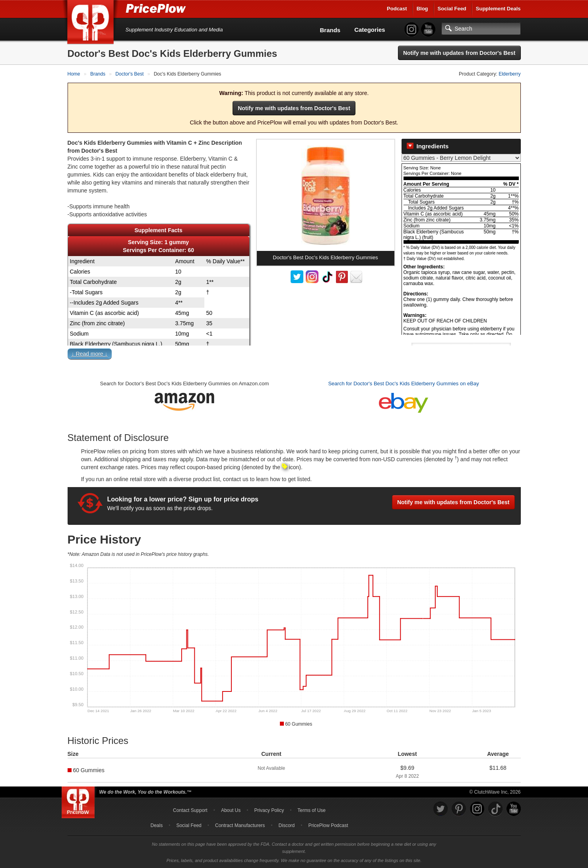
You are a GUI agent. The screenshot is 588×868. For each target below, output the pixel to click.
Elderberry (509, 74)
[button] (294, 356)
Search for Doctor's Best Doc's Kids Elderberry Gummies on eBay (403, 384)
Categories (370, 30)
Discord (287, 825)
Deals (157, 825)
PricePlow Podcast (328, 825)
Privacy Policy (269, 810)
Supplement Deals (498, 9)
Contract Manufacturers (240, 825)
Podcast (397, 9)
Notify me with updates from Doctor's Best (459, 53)
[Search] (481, 29)
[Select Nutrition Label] (461, 158)
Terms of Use (311, 810)
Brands (330, 30)
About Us (231, 810)
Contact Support (190, 810)
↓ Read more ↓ (90, 354)
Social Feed (452, 9)
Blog (422, 9)
